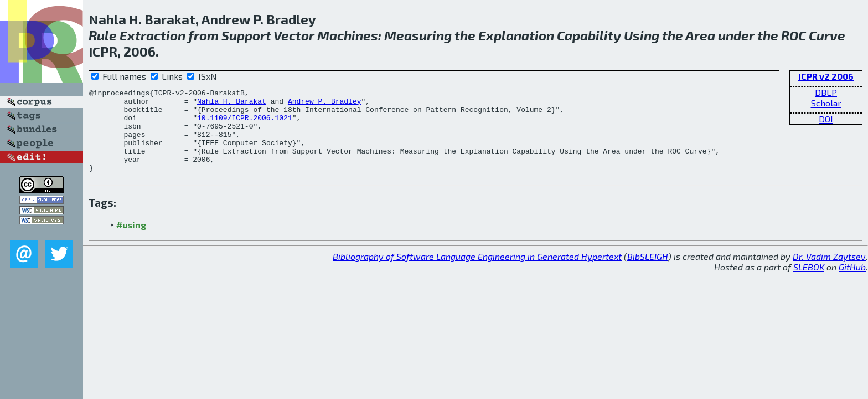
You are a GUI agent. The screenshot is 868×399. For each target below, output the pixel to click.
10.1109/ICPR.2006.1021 (245, 124)
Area (700, 35)
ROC (794, 35)
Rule (103, 35)
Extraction (153, 35)
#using (131, 241)
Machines (348, 35)
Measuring (418, 35)
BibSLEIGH (648, 273)
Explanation (516, 35)
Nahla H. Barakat (232, 104)
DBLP (826, 92)
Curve (827, 35)
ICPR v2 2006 (826, 76)
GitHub (852, 283)
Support (246, 35)
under (736, 35)
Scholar (826, 103)
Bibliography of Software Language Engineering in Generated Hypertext (477, 273)
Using (642, 35)
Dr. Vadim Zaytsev (829, 273)
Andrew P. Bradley (325, 104)
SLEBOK (809, 283)
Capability (589, 35)
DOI (826, 119)
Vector (294, 35)
